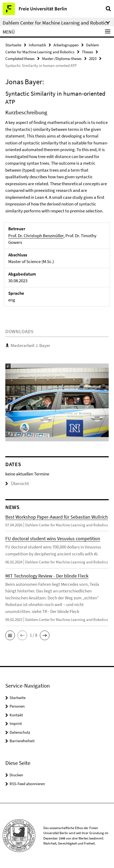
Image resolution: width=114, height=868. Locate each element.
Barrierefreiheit (22, 741)
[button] (10, 635)
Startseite (13, 45)
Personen (17, 706)
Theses (87, 52)
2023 (93, 58)
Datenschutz (20, 732)
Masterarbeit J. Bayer (30, 345)
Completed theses (20, 58)
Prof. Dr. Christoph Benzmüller (36, 236)
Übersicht (17, 483)
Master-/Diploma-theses (62, 58)
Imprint (16, 723)
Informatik (37, 45)
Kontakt (16, 715)
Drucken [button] (16, 775)
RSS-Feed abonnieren (27, 784)
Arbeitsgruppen (66, 45)
